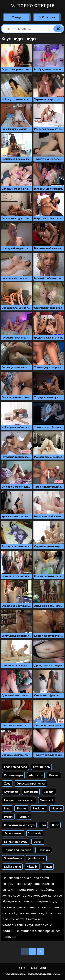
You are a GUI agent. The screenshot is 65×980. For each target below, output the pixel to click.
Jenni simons (36, 858)
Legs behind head (15, 767)
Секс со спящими (32, 968)
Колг (55, 825)
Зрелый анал (13, 858)
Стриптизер (41, 767)
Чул (43, 825)
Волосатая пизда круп (19, 825)
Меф (7, 808)
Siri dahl (49, 792)
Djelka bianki (12, 867)
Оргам (38, 842)
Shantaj (21, 808)
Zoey (7, 783)
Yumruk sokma (13, 833)
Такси (48, 867)
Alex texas (36, 775)
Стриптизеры (13, 775)
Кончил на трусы (16, 842)
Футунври (11, 792)
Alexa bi (32, 867)
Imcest (8, 817)
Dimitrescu (31, 792)
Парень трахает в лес (19, 800)
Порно (33, 6)
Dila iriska (44, 850)
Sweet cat (47, 800)
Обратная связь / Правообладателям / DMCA (33, 974)
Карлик (24, 817)
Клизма (54, 775)
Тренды (17, 17)
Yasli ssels (35, 833)
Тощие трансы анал (18, 850)
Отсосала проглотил (31, 783)
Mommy (57, 808)
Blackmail (39, 808)
